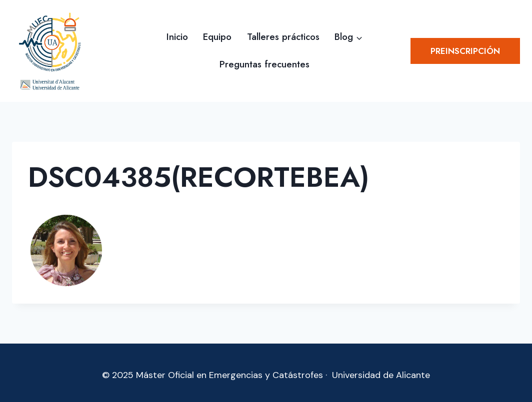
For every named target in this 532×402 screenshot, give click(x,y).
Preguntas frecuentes (264, 64)
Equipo (217, 37)
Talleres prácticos (283, 37)
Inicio (177, 37)
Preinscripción (465, 51)
